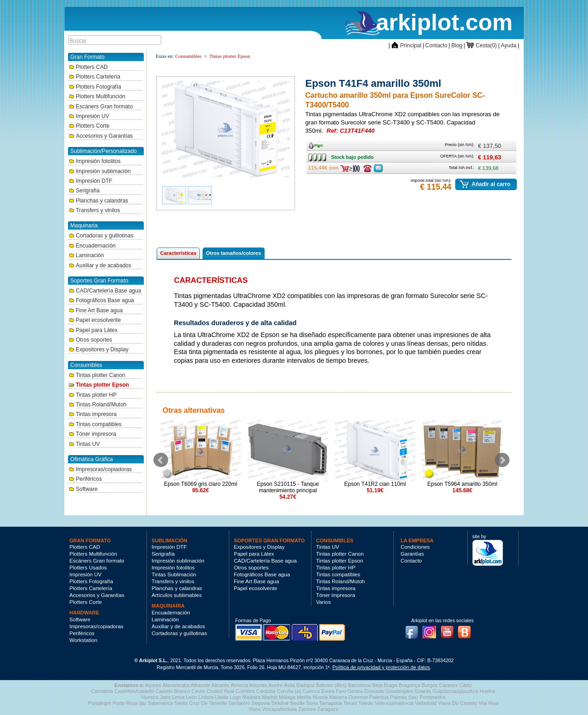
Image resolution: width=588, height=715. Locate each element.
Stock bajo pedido (321, 157)
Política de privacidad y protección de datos (381, 667)
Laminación (86, 255)
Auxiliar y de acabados (100, 265)
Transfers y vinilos (94, 210)
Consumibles (188, 56)
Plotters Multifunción (97, 96)
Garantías (412, 554)
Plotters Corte (89, 126)
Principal (406, 45)
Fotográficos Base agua (102, 300)
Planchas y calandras (99, 201)
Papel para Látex (93, 330)
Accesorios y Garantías (101, 136)
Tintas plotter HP (93, 395)
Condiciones (415, 547)
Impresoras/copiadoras (100, 469)
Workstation (83, 640)
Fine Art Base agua (96, 310)
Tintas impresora (93, 414)
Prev (161, 460)
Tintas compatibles (95, 424)
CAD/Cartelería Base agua (105, 291)
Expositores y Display (99, 349)
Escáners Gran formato (101, 107)
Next (502, 460)
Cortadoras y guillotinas (101, 236)
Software (83, 489)
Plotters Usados (88, 568)
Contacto (436, 45)
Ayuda (509, 45)
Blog (457, 45)
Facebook (414, 630)
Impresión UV (89, 116)
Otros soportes (90, 340)
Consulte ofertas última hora (367, 169)
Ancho (318, 144)
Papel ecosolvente (95, 320)
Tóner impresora (93, 434)
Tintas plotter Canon (97, 375)
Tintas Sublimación (174, 574)
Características (178, 253)
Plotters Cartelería (95, 77)
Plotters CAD (88, 67)
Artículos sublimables (177, 595)
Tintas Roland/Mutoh (98, 405)
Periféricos (85, 479)
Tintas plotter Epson (99, 385)
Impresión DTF (90, 181)
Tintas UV (84, 444)
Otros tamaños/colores (233, 253)
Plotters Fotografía (95, 87)
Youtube (450, 630)
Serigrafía (84, 191)
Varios (323, 602)
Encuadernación (92, 246)
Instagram (432, 630)
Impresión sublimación (100, 171)
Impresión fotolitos (95, 161)
